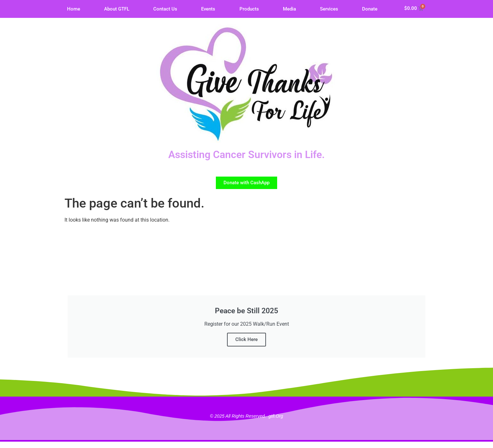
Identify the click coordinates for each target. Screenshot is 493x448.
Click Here (247, 339)
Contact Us (165, 9)
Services (329, 9)
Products (249, 9)
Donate (370, 9)
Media (289, 9)
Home (74, 9)
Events (208, 9)
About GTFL (117, 9)
